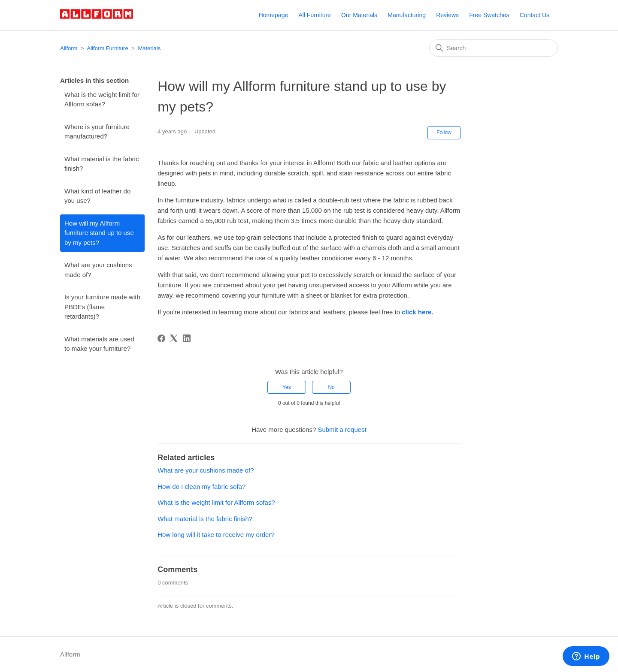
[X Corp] (174, 338)
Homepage (274, 15)
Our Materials (359, 15)
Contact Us (535, 15)
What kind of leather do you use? (97, 196)
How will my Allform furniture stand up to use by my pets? (99, 233)
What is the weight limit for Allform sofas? (102, 99)
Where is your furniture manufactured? (97, 132)
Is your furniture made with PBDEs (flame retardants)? (102, 307)
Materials (150, 48)
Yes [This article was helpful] (287, 387)
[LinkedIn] (187, 338)
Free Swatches (489, 15)
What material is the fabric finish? (101, 164)
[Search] (494, 48)
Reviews (447, 15)
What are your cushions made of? (98, 270)
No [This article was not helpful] (331, 387)
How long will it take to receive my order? (216, 535)
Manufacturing (407, 15)
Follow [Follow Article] (444, 133)
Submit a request (342, 429)
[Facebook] (161, 338)
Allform (69, 48)
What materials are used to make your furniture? (99, 344)
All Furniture (314, 15)
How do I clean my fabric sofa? (201, 487)
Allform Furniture (108, 48)
